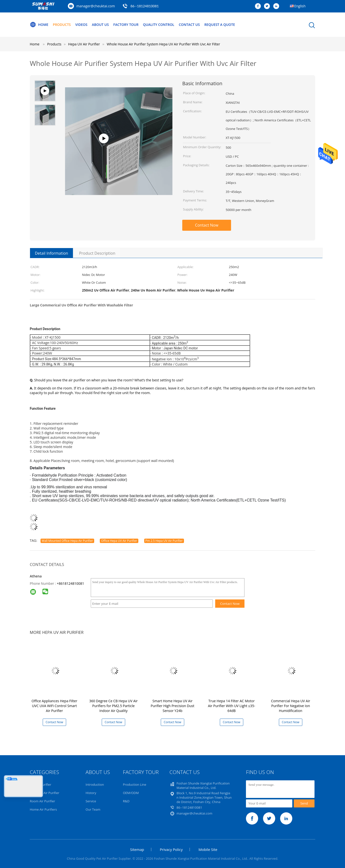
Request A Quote (221, 25)
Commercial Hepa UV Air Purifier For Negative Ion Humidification (291, 706)
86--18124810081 (145, 6)
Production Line (135, 784)
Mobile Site (208, 849)
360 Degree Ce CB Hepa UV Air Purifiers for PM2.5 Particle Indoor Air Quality (114, 706)
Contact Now (207, 225)
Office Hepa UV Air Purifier (119, 541)
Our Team (93, 809)
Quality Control (159, 25)
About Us (101, 25)
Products (62, 25)
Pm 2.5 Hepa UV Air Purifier (164, 541)
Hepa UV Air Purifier (45, 793)
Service (91, 801)
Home (39, 25)
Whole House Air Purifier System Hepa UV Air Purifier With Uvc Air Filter (163, 44)
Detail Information (51, 253)
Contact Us (190, 25)
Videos (81, 25)
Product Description (97, 253)
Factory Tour (126, 25)
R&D (126, 801)
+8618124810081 (71, 583)
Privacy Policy (171, 849)
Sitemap (137, 849)
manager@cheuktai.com (96, 6)
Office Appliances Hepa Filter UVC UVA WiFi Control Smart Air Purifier (54, 706)
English (300, 6)
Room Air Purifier (42, 801)
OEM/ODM (131, 793)
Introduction (95, 784)
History (91, 793)
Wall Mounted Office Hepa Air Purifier (67, 541)
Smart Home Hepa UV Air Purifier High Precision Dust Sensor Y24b (173, 706)
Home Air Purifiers (43, 809)
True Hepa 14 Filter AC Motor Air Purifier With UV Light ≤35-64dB (232, 706)
